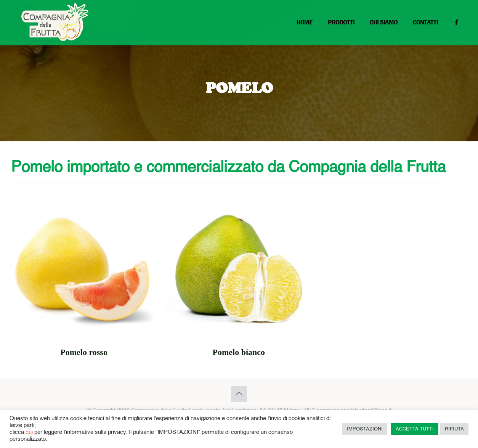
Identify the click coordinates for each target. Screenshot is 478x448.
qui (29, 432)
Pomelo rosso (84, 352)
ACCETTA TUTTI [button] (415, 429)
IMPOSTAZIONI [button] (365, 429)
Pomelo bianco (239, 352)
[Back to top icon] (239, 394)
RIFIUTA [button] (454, 429)
